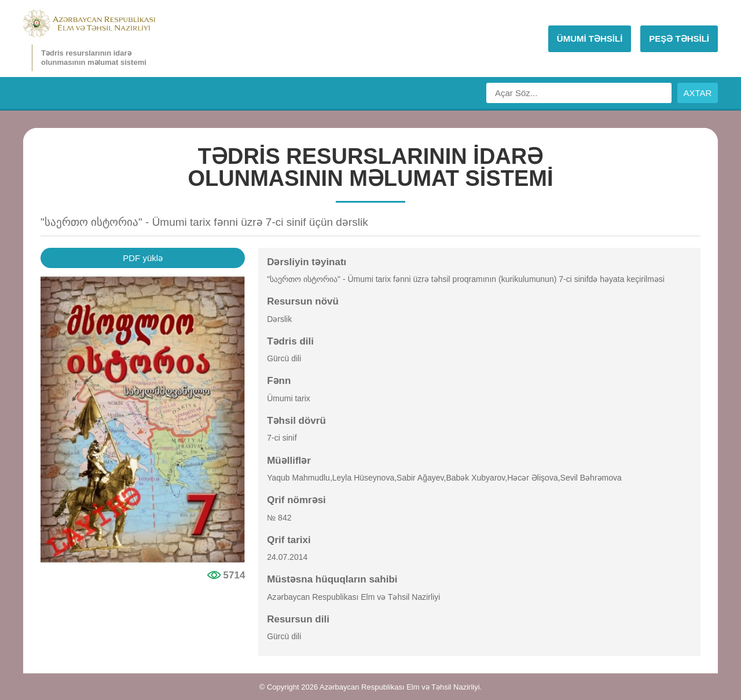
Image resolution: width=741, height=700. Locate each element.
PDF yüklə (143, 258)
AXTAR (698, 93)
